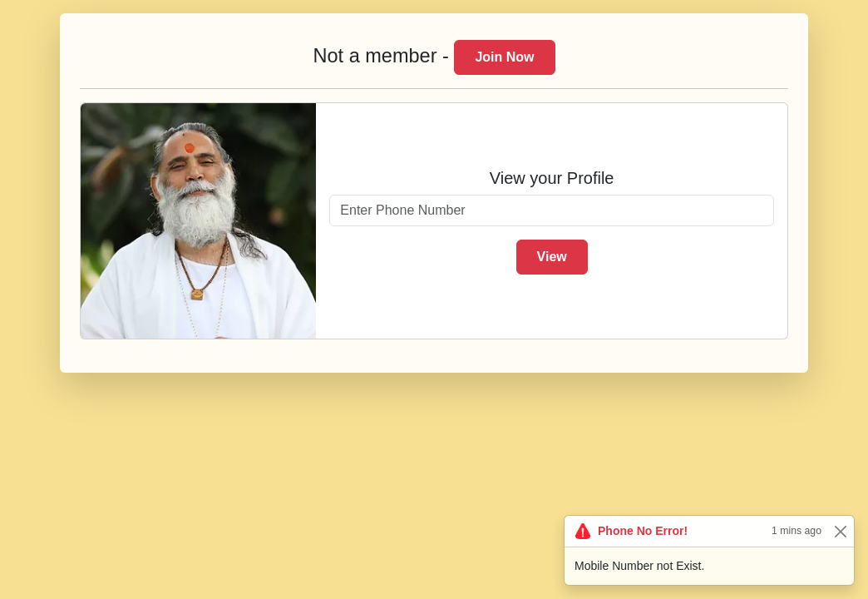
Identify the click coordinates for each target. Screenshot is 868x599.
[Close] (840, 531)
